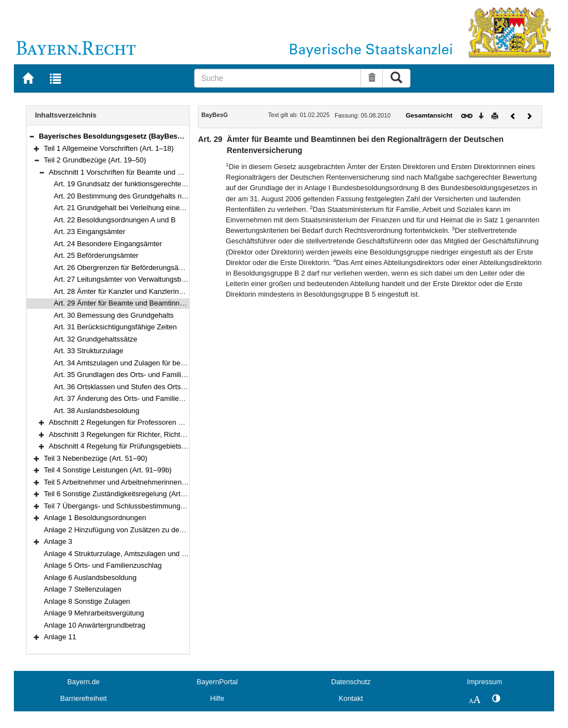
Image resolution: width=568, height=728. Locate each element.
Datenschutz (351, 682)
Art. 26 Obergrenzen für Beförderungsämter (123, 268)
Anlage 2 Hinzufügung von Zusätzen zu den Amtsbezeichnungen (147, 530)
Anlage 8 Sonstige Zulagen (87, 601)
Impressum (485, 682)
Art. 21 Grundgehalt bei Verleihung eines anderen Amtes (144, 208)
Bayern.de (83, 682)
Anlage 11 (60, 637)
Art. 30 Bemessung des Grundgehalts (114, 315)
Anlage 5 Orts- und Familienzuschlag (103, 565)
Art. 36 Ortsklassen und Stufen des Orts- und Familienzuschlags (156, 387)
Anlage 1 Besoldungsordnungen (95, 518)
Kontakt (351, 698)
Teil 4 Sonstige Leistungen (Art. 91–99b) (108, 470)
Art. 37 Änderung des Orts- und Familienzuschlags (134, 398)
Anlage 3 (58, 541)
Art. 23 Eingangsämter (90, 231)
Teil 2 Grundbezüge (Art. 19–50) (95, 160)
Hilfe (217, 698)
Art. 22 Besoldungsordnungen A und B (115, 220)
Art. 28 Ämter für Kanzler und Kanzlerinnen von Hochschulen (151, 291)
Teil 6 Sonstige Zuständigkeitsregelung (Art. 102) (121, 494)
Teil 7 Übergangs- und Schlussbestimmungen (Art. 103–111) (140, 506)
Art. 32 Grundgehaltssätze (96, 339)
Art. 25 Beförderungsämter (96, 255)
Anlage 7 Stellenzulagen (83, 589)
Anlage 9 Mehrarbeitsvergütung (94, 613)
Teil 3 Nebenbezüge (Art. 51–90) (96, 458)
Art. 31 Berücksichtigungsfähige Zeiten (115, 327)
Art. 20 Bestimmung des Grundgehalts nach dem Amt (139, 196)
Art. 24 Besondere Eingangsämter (108, 244)
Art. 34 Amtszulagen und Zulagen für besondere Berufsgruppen (155, 363)
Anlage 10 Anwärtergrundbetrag (95, 625)
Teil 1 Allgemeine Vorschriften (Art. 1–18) (109, 148)
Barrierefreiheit (84, 698)
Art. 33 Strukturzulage (88, 351)
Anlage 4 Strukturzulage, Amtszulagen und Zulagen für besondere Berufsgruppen (173, 554)
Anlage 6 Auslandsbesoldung (90, 577)
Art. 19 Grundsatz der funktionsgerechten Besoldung (138, 184)
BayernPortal (217, 682)
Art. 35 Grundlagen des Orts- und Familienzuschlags (138, 375)
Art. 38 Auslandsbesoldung (97, 411)
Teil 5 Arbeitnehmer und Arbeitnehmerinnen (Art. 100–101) (137, 482)
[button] (32, 136)
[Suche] (278, 78)
